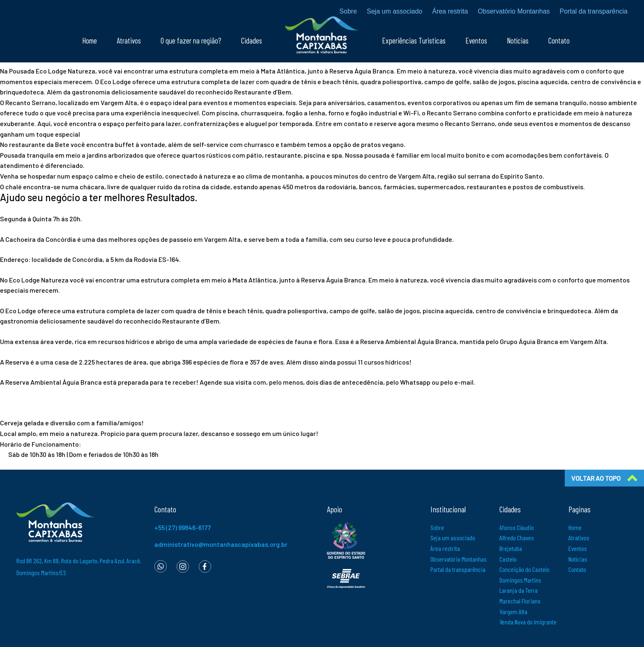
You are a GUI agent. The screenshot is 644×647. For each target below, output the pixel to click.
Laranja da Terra (519, 590)
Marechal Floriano (520, 601)
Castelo (508, 559)
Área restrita (450, 12)
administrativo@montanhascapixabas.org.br (221, 544)
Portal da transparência (594, 12)
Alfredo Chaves (517, 538)
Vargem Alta (513, 611)
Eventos (476, 42)
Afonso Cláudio (517, 527)
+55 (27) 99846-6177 (183, 527)
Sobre (348, 12)
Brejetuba (511, 548)
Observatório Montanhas (514, 12)
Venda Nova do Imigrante (528, 622)
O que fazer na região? (191, 42)
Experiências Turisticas (414, 42)
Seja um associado (394, 12)
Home (90, 42)
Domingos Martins (520, 580)
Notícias (518, 42)
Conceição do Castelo (524, 569)
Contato (559, 42)
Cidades (252, 42)
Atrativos (129, 42)
